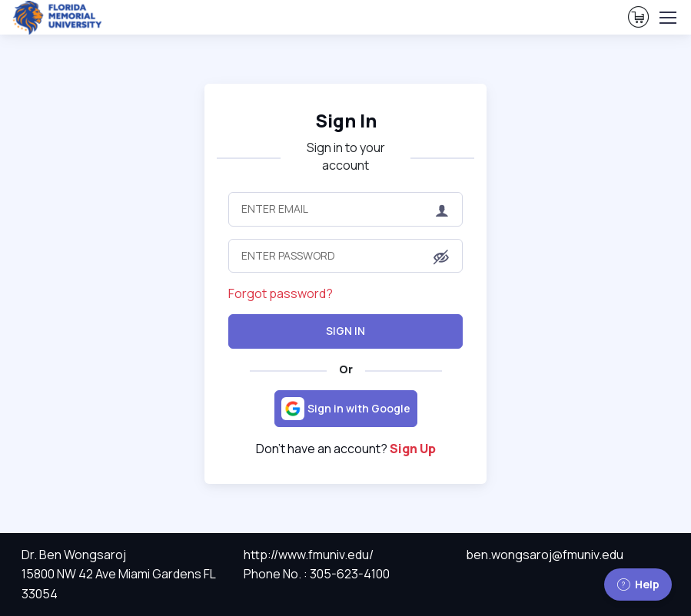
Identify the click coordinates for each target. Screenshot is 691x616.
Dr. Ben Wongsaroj (74, 555)
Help (638, 584)
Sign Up (413, 449)
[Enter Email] (346, 209)
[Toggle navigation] (667, 18)
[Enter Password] (346, 256)
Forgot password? (281, 293)
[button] (441, 257)
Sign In (346, 121)
